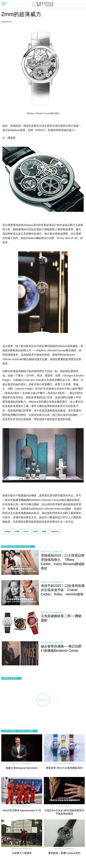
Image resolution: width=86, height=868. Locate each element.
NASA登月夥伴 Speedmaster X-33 (22, 810)
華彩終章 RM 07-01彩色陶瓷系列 (64, 768)
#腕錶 (44, 531)
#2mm (26, 531)
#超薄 (35, 531)
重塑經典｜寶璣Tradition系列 (64, 853)
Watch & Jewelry (52, 552)
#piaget (7, 531)
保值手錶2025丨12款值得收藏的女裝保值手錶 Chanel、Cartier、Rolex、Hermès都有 (63, 590)
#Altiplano (55, 531)
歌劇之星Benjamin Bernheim (22, 768)
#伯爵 (17, 531)
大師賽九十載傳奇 (22, 853)
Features (64, 806)
